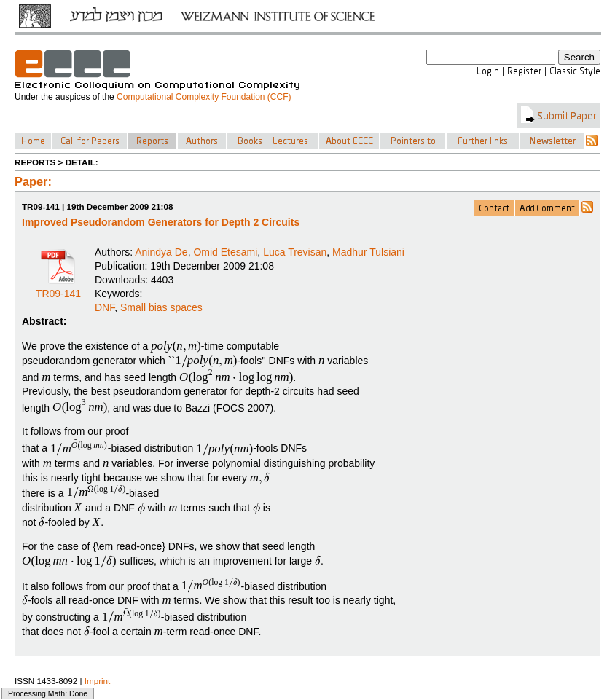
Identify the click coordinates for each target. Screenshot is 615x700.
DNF (105, 307)
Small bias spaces (161, 307)
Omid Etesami (225, 252)
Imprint (98, 681)
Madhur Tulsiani (368, 252)
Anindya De (161, 252)
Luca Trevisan (295, 252)
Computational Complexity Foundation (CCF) (204, 97)
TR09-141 (58, 288)
